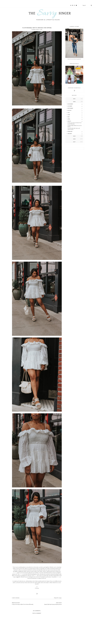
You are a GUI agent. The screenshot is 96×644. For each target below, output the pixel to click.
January (70, 134)
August (69, 110)
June (69, 115)
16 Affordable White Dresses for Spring (75, 126)
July (69, 113)
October (70, 106)
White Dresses (16, 598)
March (69, 121)
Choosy (15, 573)
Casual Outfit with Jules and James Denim (74, 129)
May (69, 117)
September (70, 108)
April (69, 119)
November (70, 104)
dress (21, 574)
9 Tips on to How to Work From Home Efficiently (75, 123)
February (70, 131)
